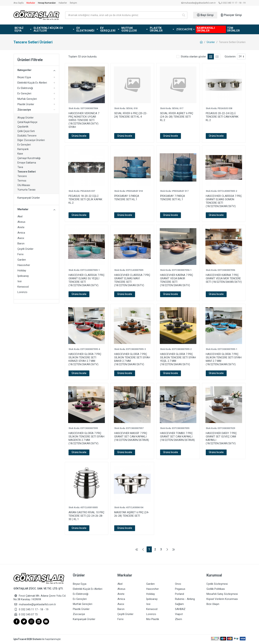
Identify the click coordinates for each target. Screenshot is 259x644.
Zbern (179, 619)
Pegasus (180, 589)
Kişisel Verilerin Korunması (222, 599)
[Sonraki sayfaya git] (167, 549)
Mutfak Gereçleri (27, 99)
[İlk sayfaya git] (137, 549)
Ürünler (211, 42)
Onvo (178, 584)
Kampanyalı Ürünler (29, 198)
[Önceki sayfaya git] (143, 549)
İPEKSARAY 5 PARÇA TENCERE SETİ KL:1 (127, 198)
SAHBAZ (180, 609)
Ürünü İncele (79, 136)
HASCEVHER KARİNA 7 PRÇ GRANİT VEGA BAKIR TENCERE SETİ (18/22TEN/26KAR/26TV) (177, 280)
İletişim (73, 3)
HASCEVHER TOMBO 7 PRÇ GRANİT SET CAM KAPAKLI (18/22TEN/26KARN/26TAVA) (177, 437)
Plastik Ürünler (26, 104)
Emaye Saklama (27, 163)
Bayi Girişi (205, 15)
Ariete (21, 227)
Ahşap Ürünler (26, 118)
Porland (180, 594)
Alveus (21, 222)
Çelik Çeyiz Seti (26, 131)
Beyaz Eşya (24, 77)
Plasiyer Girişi (231, 15)
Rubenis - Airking (185, 599)
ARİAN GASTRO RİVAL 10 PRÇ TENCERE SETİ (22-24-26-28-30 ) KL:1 (86, 516)
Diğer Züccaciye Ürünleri (31, 140)
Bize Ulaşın (213, 604)
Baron (21, 243)
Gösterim (230, 57)
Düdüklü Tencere (27, 136)
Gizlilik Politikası (216, 589)
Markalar (31, 3)
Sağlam (179, 604)
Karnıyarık (23, 149)
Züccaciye (24, 110)
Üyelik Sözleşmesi (217, 584)
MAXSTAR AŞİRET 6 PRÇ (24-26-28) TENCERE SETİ (132, 514)
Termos (22, 181)
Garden (22, 260)
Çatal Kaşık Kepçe (27, 122)
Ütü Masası (24, 185)
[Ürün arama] (122, 15)
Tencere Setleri (27, 172)
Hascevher (24, 265)
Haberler (63, 3)
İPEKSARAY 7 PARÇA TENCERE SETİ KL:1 (172, 198)
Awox (21, 238)
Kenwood (23, 287)
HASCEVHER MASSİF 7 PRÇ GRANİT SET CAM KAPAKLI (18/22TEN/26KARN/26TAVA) (132, 437)
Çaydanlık (23, 127)
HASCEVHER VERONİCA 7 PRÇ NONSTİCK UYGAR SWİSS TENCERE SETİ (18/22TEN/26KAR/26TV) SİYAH (84, 120)
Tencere (22, 176)
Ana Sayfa (19, 3)
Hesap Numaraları (47, 3)
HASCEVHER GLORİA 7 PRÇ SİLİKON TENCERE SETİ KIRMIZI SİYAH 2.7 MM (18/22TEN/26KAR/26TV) (85, 359)
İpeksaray (23, 276)
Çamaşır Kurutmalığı (29, 158)
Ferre (21, 254)
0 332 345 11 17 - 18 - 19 (232, 3)
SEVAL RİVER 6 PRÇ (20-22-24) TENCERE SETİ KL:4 (131, 115)
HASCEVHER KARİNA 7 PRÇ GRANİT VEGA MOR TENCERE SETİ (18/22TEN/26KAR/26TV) (224, 278)
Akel (20, 216)
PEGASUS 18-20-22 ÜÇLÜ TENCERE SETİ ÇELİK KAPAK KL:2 (85, 199)
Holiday (22, 270)
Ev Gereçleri (24, 93)
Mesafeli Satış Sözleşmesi (222, 594)
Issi (20, 281)
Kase (20, 154)
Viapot (179, 614)
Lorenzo (22, 292)
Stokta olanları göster (193, 57)
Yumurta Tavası (26, 190)
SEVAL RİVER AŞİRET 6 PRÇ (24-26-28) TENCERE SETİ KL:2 (177, 117)
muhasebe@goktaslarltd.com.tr (198, 3)
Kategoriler (36, 70)
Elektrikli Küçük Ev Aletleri (32, 83)
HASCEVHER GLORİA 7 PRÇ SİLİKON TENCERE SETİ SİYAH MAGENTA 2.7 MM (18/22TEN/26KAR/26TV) (86, 438)
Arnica (21, 233)
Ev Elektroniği (25, 88)
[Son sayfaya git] (174, 549)
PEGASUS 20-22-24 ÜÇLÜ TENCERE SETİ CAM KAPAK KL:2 (222, 117)
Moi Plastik (153, 619)
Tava (20, 167)
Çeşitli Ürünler (25, 249)
